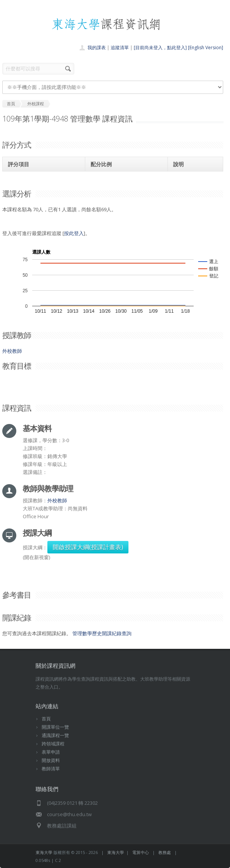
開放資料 (51, 760)
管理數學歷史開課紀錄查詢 (102, 633)
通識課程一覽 (55, 735)
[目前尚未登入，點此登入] (160, 48)
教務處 (165, 852)
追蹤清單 (120, 48)
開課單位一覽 (55, 727)
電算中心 (141, 852)
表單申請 (51, 752)
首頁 (46, 719)
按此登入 (74, 233)
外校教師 (12, 351)
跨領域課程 (53, 744)
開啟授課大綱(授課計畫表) (88, 547)
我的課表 (97, 48)
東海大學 (44, 852)
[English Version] (206, 48)
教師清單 (51, 769)
